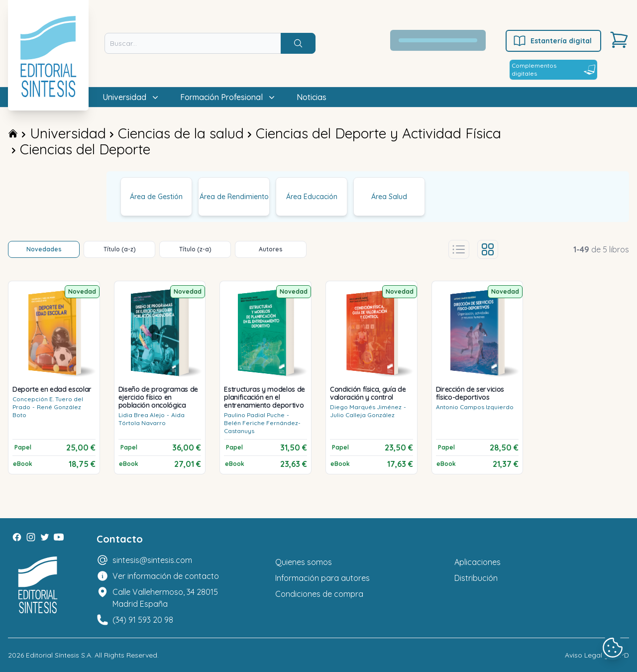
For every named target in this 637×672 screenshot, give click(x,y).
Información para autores (322, 578)
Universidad (68, 133)
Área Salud (389, 197)
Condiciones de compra (319, 594)
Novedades (44, 249)
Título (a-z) (120, 249)
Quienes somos (304, 562)
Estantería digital (552, 41)
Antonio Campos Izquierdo (475, 407)
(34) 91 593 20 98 (143, 620)
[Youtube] (59, 537)
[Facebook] (17, 537)
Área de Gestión (156, 197)
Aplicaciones (478, 562)
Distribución (476, 578)
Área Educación (312, 197)
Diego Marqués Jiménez (366, 407)
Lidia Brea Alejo (142, 415)
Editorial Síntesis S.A (58, 655)
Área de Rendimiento (234, 197)
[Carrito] (619, 40)
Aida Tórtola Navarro (152, 419)
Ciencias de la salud (181, 133)
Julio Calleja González (362, 415)
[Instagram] (31, 537)
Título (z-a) (195, 249)
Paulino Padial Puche (254, 415)
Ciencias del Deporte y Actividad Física (378, 133)
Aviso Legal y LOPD (597, 655)
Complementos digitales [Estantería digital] (553, 69)
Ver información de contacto (166, 576)
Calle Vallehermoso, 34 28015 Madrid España (165, 598)
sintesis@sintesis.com (152, 560)
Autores (271, 249)
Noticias (312, 97)
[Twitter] (45, 537)
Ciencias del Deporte (85, 149)
